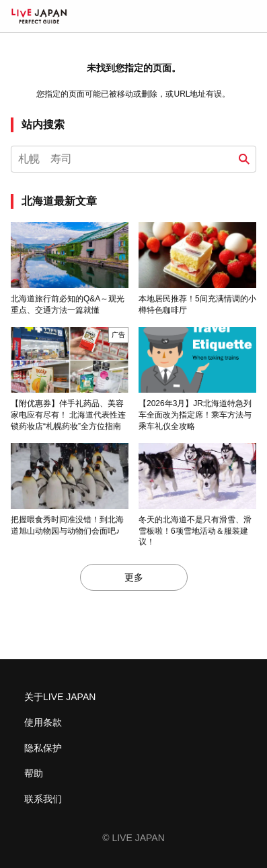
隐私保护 (43, 748)
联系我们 (43, 799)
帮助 (34, 773)
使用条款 (43, 722)
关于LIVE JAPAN (60, 697)
